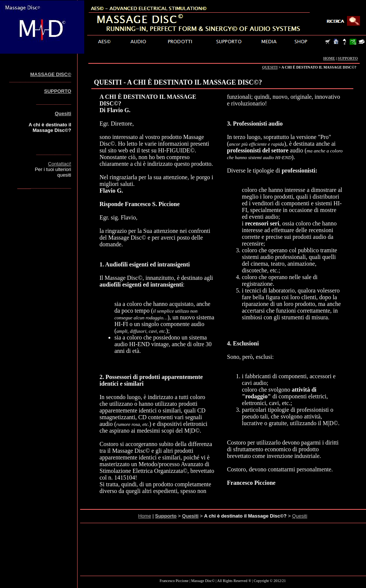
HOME (329, 58)
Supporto (166, 516)
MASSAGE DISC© (51, 74)
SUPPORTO (348, 58)
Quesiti (63, 113)
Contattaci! (60, 164)
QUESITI (270, 67)
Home (145, 516)
